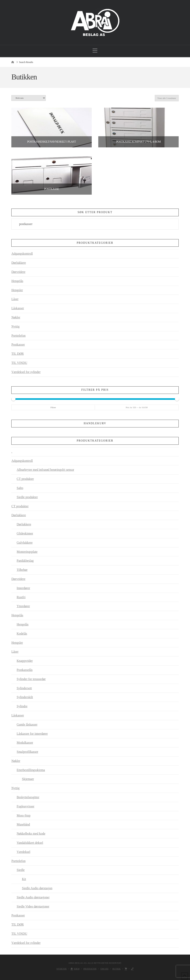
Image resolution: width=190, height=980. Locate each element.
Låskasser (18, 308)
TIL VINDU (19, 363)
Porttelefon (18, 336)
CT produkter (25, 479)
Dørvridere (18, 272)
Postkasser (18, 345)
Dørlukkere (19, 263)
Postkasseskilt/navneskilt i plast (52, 142)
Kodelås (22, 634)
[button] (95, 51)
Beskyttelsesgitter (28, 797)
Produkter (90, 969)
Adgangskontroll (22, 254)
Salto (20, 488)
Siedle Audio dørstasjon (37, 888)
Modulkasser (25, 743)
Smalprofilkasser (27, 752)
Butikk (117, 969)
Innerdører (23, 588)
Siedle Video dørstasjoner (33, 906)
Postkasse (52, 189)
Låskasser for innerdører (32, 734)
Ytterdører (23, 606)
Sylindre (22, 706)
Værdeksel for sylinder (26, 372)
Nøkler (16, 317)
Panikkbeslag (25, 561)
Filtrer (53, 407)
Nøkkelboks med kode (31, 834)
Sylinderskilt (25, 697)
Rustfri (21, 597)
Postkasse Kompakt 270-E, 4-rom (138, 142)
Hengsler (17, 290)
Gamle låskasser (27, 724)
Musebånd (23, 824)
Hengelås (17, 281)
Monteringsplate (27, 552)
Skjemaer (28, 779)
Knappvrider (25, 661)
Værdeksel (23, 852)
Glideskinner (25, 533)
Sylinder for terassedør (31, 679)
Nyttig (15, 326)
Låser (15, 299)
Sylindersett (24, 688)
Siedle (21, 870)
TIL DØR (18, 354)
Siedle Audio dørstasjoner (33, 897)
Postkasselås (25, 670)
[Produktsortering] (29, 98)
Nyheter (62, 969)
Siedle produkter (27, 497)
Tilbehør (22, 570)
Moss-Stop (24, 815)
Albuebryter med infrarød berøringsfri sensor (45, 470)
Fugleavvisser (26, 806)
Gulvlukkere (25, 543)
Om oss (105, 969)
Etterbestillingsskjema (31, 770)
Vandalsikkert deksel (30, 843)
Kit (24, 879)
